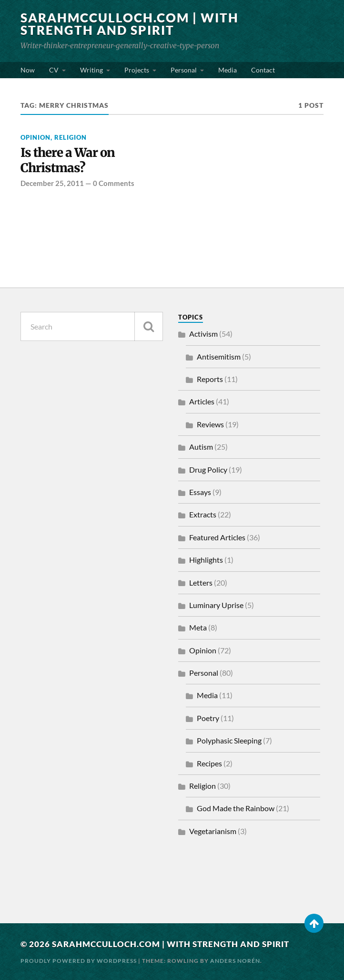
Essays (200, 492)
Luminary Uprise (216, 605)
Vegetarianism (213, 831)
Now (28, 70)
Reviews (210, 424)
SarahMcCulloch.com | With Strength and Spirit (130, 24)
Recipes (209, 763)
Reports (210, 379)
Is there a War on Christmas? (68, 160)
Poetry (208, 718)
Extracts (203, 514)
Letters (201, 583)
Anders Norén (235, 961)
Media (228, 70)
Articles (202, 401)
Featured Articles (217, 537)
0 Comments (114, 183)
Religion (71, 137)
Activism (203, 334)
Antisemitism (219, 356)
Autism (201, 447)
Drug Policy (208, 469)
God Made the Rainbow (236, 808)
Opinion (35, 137)
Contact (263, 70)
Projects (137, 70)
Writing (91, 70)
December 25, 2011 (52, 183)
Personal (184, 70)
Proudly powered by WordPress (79, 961)
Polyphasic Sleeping (229, 740)
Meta (198, 627)
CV (54, 70)
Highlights (206, 560)
